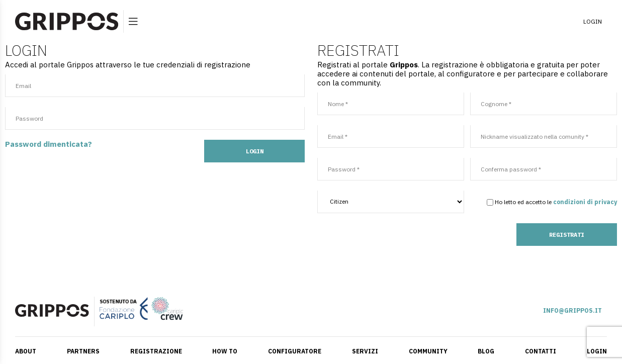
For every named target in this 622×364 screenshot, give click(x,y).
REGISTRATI (567, 235)
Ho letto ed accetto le (519, 202)
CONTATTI (541, 351)
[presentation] (394, 243)
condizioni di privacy (585, 202)
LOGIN (593, 21)
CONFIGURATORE (295, 351)
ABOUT (26, 351)
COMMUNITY (428, 351)
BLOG (486, 351)
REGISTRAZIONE (156, 351)
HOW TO (225, 351)
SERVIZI (365, 351)
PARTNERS (83, 351)
